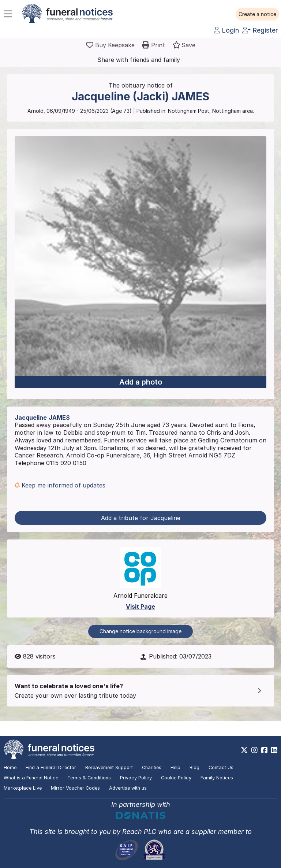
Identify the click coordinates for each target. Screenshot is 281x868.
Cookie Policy (176, 778)
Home (10, 767)
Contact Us (221, 767)
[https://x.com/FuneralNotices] (244, 750)
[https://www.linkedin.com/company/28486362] (274, 750)
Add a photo (141, 382)
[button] (257, 14)
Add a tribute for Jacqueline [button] (141, 518)
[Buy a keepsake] (110, 45)
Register (260, 30)
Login (226, 30)
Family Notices (217, 778)
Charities (152, 767)
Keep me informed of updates (60, 485)
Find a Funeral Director (51, 767)
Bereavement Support (109, 767)
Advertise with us (128, 788)
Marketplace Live (23, 788)
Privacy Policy (136, 778)
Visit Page (140, 607)
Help (175, 767)
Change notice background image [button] (140, 631)
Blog (194, 767)
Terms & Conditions (89, 778)
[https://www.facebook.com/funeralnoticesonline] (264, 750)
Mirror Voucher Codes (75, 788)
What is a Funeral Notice (31, 778)
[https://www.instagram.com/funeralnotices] (254, 750)
